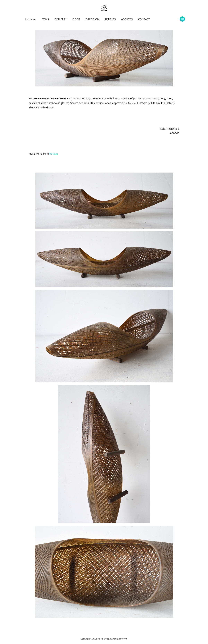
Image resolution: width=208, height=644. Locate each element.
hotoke (54, 154)
